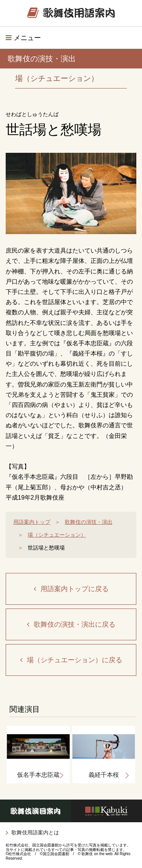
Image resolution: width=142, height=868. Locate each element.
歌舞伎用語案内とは (35, 832)
